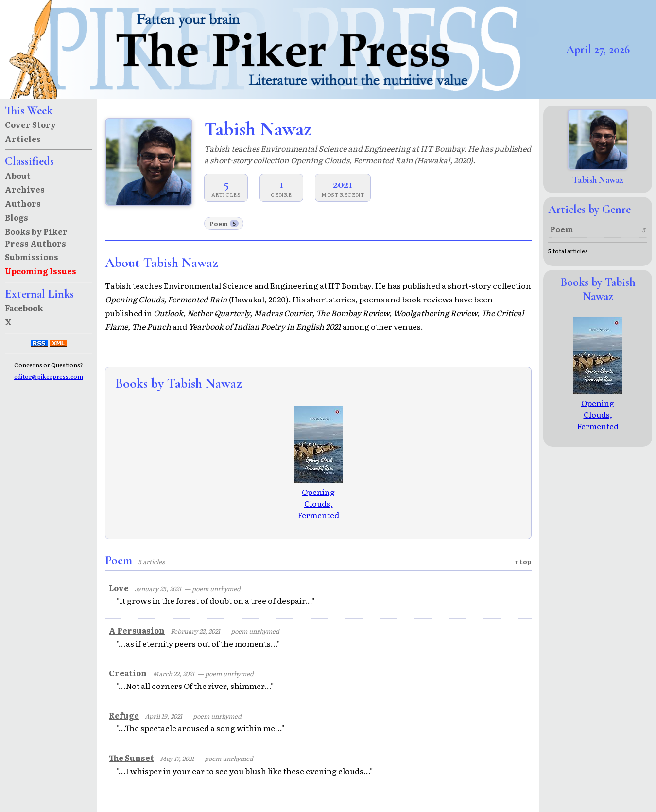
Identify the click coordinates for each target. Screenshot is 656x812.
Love (119, 588)
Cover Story (30, 124)
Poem (224, 223)
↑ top (523, 561)
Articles (23, 139)
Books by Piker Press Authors (36, 237)
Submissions (32, 257)
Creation (128, 673)
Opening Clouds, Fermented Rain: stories (318, 503)
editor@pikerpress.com (49, 376)
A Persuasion (137, 630)
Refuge (124, 715)
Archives (25, 189)
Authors (23, 203)
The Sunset (131, 758)
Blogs (17, 217)
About (18, 176)
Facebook (24, 308)
